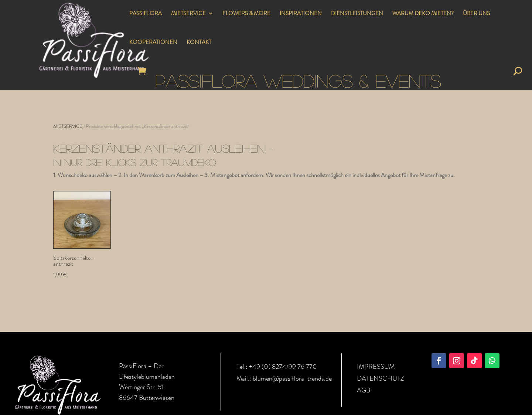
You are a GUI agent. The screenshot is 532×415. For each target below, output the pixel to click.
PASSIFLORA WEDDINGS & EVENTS (298, 80)
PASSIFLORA (146, 14)
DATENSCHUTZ (381, 378)
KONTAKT (199, 43)
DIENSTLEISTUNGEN (357, 14)
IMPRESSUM (376, 367)
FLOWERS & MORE (246, 14)
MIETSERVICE (188, 14)
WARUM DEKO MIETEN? (423, 14)
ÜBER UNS (476, 14)
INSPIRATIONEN (301, 14)
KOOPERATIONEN (153, 43)
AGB (364, 390)
